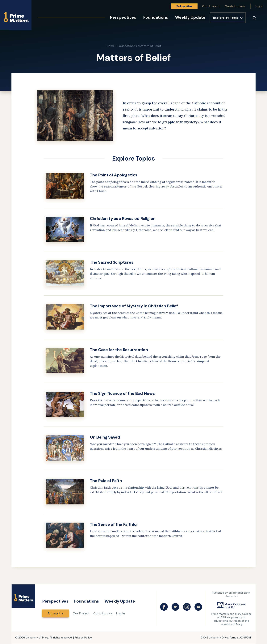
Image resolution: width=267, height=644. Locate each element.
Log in (259, 6)
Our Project (211, 6)
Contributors (235, 6)
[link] (133, 190)
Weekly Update (190, 17)
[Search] (254, 18)
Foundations (156, 17)
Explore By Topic (226, 18)
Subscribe (184, 6)
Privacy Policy (83, 638)
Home (111, 46)
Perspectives (123, 17)
